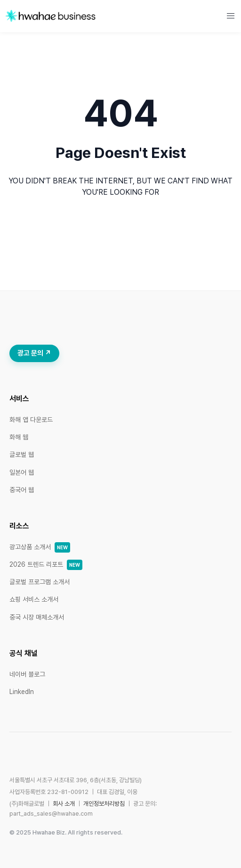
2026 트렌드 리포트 (46, 564)
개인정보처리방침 (104, 804)
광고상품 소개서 (40, 547)
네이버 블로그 (27, 674)
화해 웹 (19, 437)
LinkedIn (22, 692)
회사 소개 (64, 804)
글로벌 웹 (22, 455)
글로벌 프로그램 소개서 (40, 582)
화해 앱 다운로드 (31, 420)
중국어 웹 (22, 490)
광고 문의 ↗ (34, 353)
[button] (231, 16)
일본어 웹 (22, 472)
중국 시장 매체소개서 (37, 617)
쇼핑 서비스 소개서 (34, 599)
